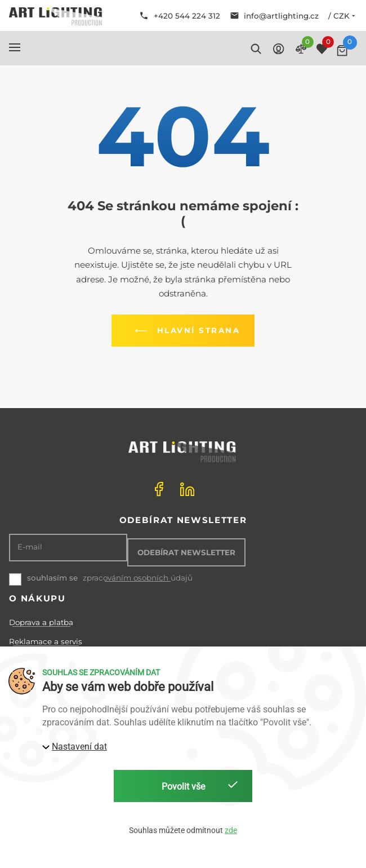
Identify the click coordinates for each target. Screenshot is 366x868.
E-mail (30, 547)
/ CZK (343, 16)
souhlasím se (52, 578)
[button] (15, 47)
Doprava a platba (41, 622)
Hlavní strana (185, 331)
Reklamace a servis (46, 641)
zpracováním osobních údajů (138, 578)
